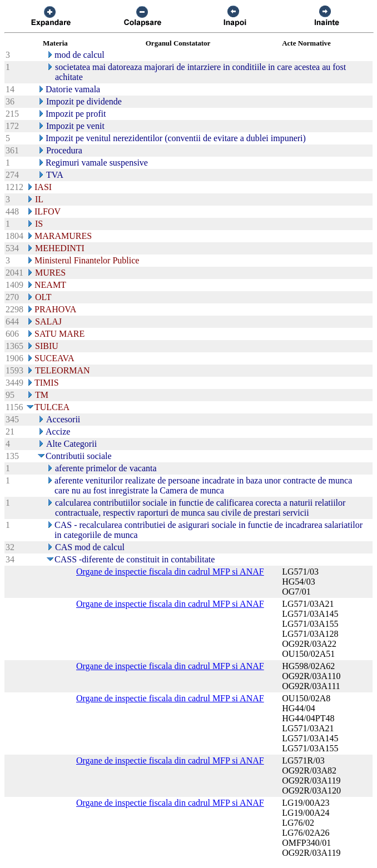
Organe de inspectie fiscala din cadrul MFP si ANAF (170, 572)
